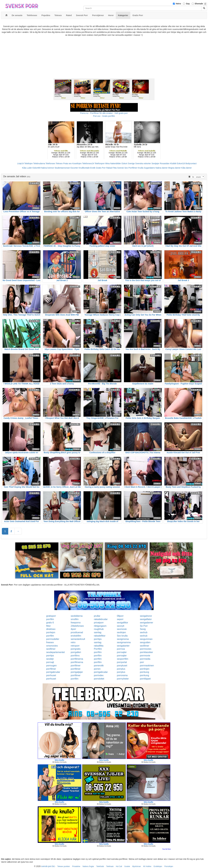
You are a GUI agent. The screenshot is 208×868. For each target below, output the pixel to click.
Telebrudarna (39, 163)
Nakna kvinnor (48, 168)
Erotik (93, 168)
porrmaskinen (147, 666)
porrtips (98, 639)
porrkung (144, 672)
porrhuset (51, 675)
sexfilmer (144, 646)
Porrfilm (98, 649)
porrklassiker (146, 652)
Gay (188, 4)
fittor (48, 626)
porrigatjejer (77, 672)
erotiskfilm (76, 636)
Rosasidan (165, 163)
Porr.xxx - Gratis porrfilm (104, 116)
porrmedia (145, 659)
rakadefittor (100, 636)
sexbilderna (77, 616)
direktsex (51, 629)
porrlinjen (145, 669)
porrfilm (50, 619)
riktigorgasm (100, 626)
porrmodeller (53, 639)
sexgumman (146, 639)
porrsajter (122, 652)
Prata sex (67, 163)
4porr (73, 629)
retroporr (75, 646)
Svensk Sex (122, 168)
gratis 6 (50, 623)
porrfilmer (76, 666)
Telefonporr (100, 163)
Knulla (141, 168)
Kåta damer (186, 168)
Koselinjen (77, 163)
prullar (97, 616)
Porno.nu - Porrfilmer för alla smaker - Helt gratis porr (104, 113)
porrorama (122, 675)
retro (73, 642)
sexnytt (121, 626)
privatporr (99, 623)
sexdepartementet (55, 652)
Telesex (59, 163)
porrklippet (145, 679)
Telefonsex (50, 163)
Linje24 (20, 163)
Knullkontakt (84, 168)
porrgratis (76, 649)
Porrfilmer (133, 168)
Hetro (178, 4)
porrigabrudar (53, 672)
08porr (120, 616)
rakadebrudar (101, 619)
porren (97, 669)
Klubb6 (173, 163)
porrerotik (99, 666)
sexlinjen (121, 632)
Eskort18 (181, 163)
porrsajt (50, 662)
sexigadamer (146, 623)
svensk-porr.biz (48, 866)
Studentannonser (62, 168)
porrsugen (51, 666)
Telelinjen (28, 163)
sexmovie (122, 629)
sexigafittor (122, 623)
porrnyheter (123, 679)
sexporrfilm (122, 659)
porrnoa (121, 649)
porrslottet (99, 679)
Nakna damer (162, 168)
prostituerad (77, 632)
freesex (50, 642)
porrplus (121, 669)
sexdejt (50, 659)
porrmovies (146, 649)
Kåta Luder (27, 168)
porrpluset (122, 666)
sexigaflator (146, 619)
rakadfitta (99, 646)
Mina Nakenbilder (113, 163)
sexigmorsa (123, 639)
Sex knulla (122, 636)
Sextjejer (155, 163)
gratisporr (51, 616)
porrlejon (51, 632)
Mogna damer (174, 168)
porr (142, 662)
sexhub (144, 632)
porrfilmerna (77, 659)
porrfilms (75, 656)
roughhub (99, 629)
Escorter (74, 168)
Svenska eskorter (143, 163)
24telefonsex (77, 626)
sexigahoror (146, 616)
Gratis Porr (101, 168)
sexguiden (145, 642)
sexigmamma (124, 642)
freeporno (76, 623)
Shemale (199, 4)
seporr (120, 619)
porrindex (99, 675)
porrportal (122, 662)
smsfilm (75, 619)
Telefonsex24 (88, 163)
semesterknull (78, 639)
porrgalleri (76, 652)
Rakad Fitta (112, 168)
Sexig (143, 629)
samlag (98, 632)
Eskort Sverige (128, 163)
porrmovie (145, 656)
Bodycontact (191, 163)
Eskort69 (36, 168)
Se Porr (144, 626)
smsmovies (52, 646)
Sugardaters (149, 168)
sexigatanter (123, 646)
